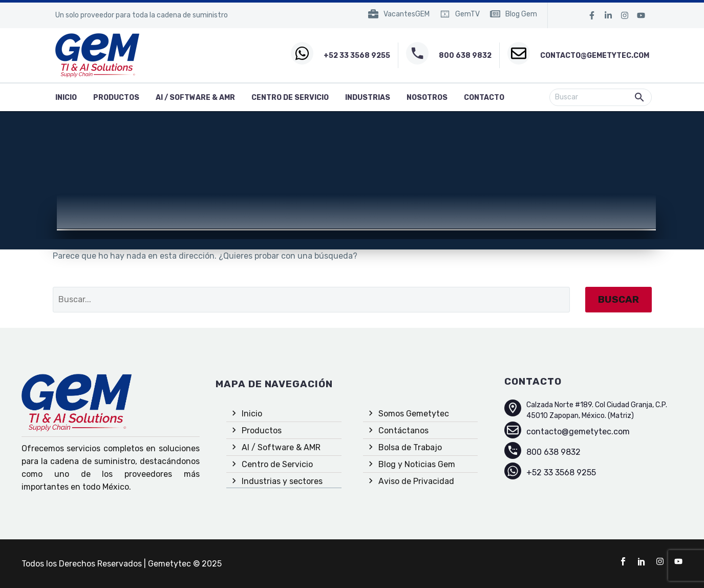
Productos (116, 98)
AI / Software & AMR (195, 98)
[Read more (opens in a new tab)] (399, 16)
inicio (66, 98)
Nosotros (427, 98)
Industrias (368, 98)
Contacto (484, 98)
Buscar (618, 299)
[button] (639, 97)
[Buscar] (601, 97)
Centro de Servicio (290, 98)
